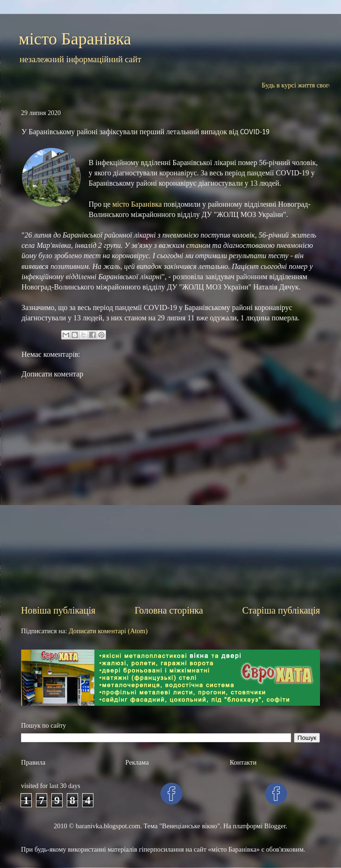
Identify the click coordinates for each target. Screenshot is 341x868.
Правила (33, 762)
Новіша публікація (58, 610)
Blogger (275, 826)
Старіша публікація (281, 610)
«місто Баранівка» (234, 849)
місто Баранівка (75, 39)
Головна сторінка (169, 610)
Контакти (243, 762)
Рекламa (137, 762)
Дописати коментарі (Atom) (108, 631)
